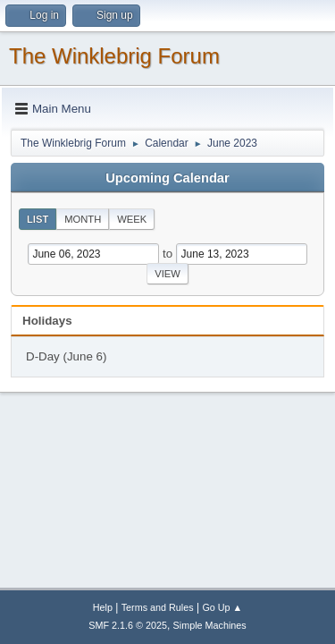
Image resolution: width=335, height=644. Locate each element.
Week (132, 219)
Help (103, 607)
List (38, 219)
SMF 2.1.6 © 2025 (128, 625)
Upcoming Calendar (167, 178)
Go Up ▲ (222, 607)
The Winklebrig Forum (114, 56)
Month (83, 219)
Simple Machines (210, 625)
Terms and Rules (158, 607)
